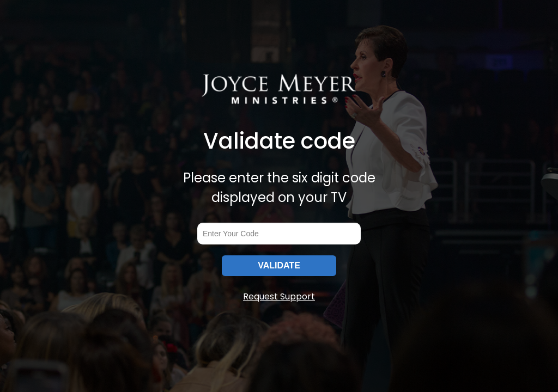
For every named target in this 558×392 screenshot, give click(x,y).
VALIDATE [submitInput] (279, 265)
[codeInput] (279, 234)
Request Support (279, 296)
